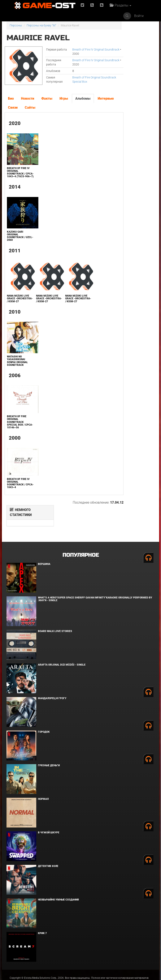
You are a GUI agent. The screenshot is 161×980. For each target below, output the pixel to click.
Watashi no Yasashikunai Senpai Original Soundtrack (17, 366)
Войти (139, 16)
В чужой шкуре (49, 808)
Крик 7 (42, 908)
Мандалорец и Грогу (52, 673)
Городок (44, 707)
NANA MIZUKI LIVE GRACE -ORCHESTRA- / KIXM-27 (18, 303)
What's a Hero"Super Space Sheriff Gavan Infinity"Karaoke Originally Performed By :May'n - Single (95, 574)
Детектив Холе (48, 841)
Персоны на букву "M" (41, 25)
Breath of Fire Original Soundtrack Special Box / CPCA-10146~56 (16, 428)
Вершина (44, 539)
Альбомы (83, 98)
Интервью (16, 108)
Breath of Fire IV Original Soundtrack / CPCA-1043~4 (18, 489)
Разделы (121, 5)
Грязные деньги (49, 740)
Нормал (43, 774)
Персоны (16, 25)
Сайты (53, 108)
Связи (36, 108)
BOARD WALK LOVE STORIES (55, 606)
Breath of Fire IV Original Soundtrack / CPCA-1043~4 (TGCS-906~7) (18, 174)
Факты (47, 98)
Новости (27, 98)
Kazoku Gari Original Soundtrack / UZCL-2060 (16, 239)
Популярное (81, 530)
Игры (64, 98)
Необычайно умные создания (58, 875)
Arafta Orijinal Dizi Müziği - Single (62, 640)
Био (11, 98)
